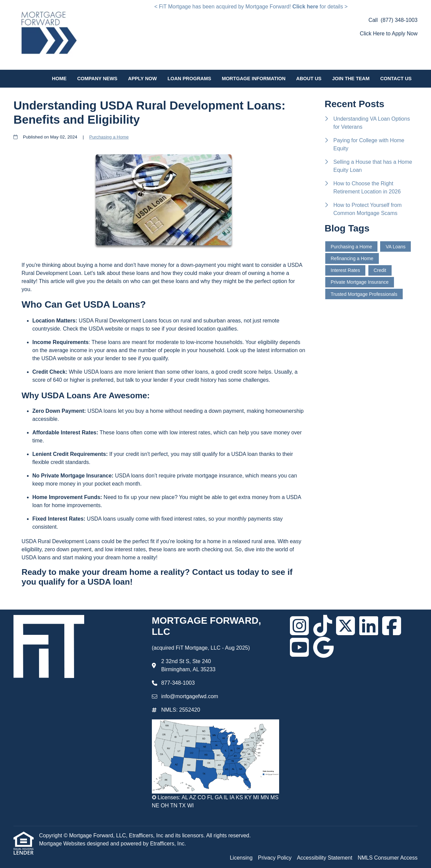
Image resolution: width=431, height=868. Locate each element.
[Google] (323, 647)
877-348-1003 (178, 683)
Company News (97, 79)
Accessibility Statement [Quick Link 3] (325, 858)
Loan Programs (189, 79)
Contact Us (396, 79)
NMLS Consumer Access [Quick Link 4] (388, 858)
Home (59, 79)
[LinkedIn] (369, 626)
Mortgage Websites (63, 844)
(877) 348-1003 (399, 20)
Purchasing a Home (109, 137)
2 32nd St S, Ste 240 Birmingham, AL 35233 (188, 665)
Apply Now (142, 79)
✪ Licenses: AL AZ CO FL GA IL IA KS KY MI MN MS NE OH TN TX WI (215, 801)
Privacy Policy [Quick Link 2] (275, 858)
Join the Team (351, 79)
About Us (309, 79)
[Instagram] (299, 626)
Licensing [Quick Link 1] (241, 858)
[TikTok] (323, 626)
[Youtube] (299, 647)
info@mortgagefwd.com (190, 696)
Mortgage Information (254, 79)
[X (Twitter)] (345, 626)
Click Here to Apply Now (389, 34)
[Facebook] (392, 626)
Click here (305, 7)
